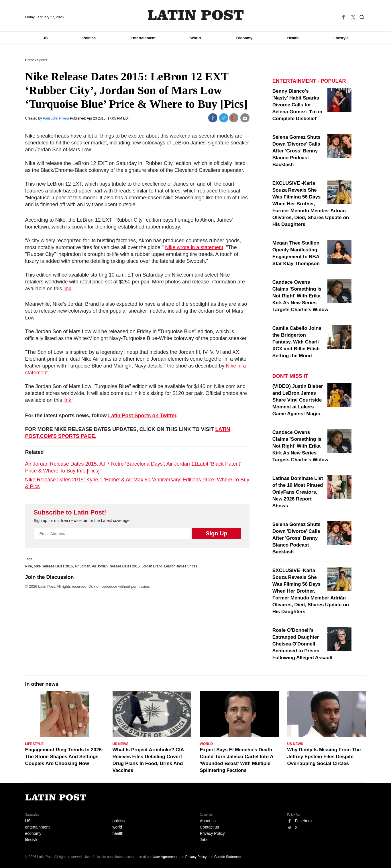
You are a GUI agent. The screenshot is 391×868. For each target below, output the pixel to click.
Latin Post (195, 15)
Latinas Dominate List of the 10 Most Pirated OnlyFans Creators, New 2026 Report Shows (298, 492)
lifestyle (32, 840)
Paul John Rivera (57, 118)
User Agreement (165, 857)
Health (293, 38)
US (45, 38)
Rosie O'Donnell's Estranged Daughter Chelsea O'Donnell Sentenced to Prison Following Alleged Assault (302, 644)
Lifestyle (341, 38)
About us (208, 821)
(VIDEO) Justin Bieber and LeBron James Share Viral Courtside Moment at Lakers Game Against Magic (298, 400)
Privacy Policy (212, 833)
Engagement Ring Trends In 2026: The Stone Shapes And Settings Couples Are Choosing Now (64, 757)
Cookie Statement (228, 857)
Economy (244, 38)
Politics (89, 38)
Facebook (304, 821)
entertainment (38, 827)
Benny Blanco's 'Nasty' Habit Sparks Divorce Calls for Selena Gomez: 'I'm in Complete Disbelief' (297, 105)
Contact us (210, 827)
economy (33, 833)
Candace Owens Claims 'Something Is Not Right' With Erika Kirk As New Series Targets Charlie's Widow (300, 296)
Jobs (204, 840)
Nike (29, 566)
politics (119, 821)
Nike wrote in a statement (194, 247)
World (196, 38)
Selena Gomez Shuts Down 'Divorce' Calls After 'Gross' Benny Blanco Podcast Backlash (296, 151)
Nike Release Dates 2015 (53, 566)
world (117, 827)
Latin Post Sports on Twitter (142, 416)
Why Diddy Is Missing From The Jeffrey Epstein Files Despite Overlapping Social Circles (324, 757)
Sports (42, 60)
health (118, 833)
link (67, 289)
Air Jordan (82, 566)
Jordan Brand (152, 566)
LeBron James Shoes (181, 566)
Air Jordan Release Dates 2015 (116, 566)
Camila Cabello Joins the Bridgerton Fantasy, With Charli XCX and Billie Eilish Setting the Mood (297, 342)
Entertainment (143, 38)
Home (30, 60)
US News (121, 744)
